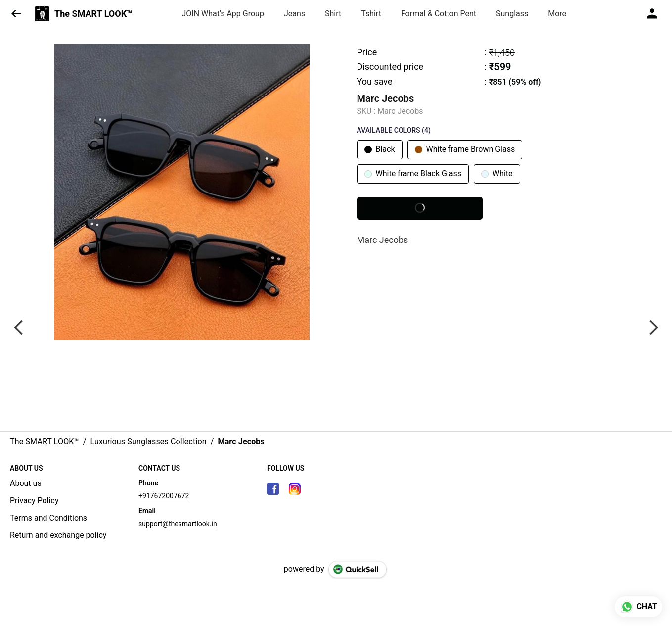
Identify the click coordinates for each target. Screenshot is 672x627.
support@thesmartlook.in (178, 524)
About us (26, 483)
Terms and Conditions (48, 518)
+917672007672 (164, 496)
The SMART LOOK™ (93, 14)
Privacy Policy (34, 501)
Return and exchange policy (58, 535)
